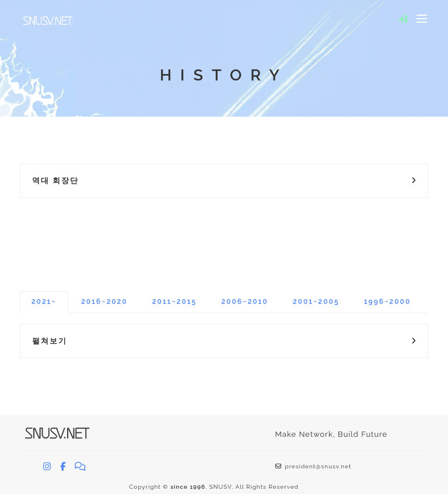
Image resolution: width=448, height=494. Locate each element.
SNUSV (220, 487)
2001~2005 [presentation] (316, 302)
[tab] (44, 302)
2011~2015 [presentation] (174, 302)
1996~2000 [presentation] (387, 302)
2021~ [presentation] (44, 302)
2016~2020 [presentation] (104, 302)
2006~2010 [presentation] (244, 302)
